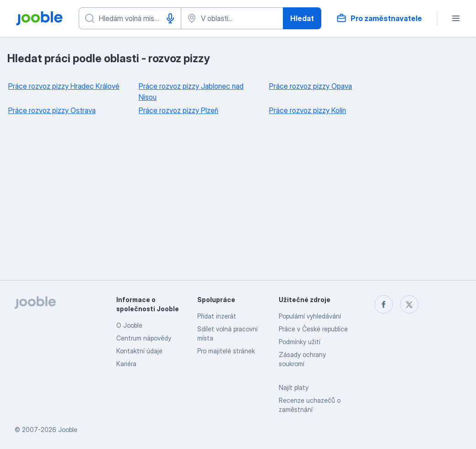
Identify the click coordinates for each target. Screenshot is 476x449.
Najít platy (294, 387)
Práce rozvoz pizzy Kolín (308, 110)
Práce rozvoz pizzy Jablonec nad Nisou (191, 92)
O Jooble (129, 325)
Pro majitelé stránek (226, 351)
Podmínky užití (300, 342)
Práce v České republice (313, 329)
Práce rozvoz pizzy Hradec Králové (64, 86)
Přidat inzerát (217, 316)
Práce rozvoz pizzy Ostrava (52, 110)
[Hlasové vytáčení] (170, 18)
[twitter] (409, 304)
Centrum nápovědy (144, 338)
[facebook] (384, 304)
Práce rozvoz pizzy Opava (311, 86)
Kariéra (126, 364)
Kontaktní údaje (139, 351)
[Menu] (456, 18)
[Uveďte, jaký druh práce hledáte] (130, 18)
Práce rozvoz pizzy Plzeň (178, 110)
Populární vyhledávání (310, 316)
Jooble (68, 430)
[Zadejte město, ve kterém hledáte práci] (232, 18)
